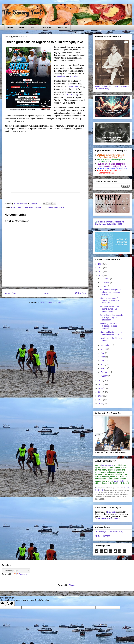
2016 (101, 404)
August (104, 349)
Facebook (61, 76)
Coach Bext (16, 207)
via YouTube (73, 87)
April (103, 364)
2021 (101, 384)
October (104, 286)
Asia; (122, 155)
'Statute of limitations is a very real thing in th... (111, 333)
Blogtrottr (112, 512)
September (106, 345)
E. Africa (121, 157)
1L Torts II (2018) (103, 536)
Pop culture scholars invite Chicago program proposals (111, 317)
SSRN (22, 28)
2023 (101, 275)
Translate (20, 574)
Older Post (81, 293)
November (105, 283)
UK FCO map (71, 95)
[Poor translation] (10, 603)
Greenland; (104, 157)
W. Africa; (113, 157)
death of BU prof (119, 166)
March (104, 368)
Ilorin (31, 207)
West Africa (59, 207)
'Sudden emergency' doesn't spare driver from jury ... (110, 301)
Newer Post (11, 293)
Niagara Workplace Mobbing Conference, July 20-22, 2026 (110, 223)
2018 (101, 396)
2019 (101, 392)
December (105, 279)
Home (10, 28)
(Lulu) (108, 162)
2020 (101, 388)
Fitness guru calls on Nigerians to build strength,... (109, 326)
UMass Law (62, 28)
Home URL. (108, 519)
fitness (25, 207)
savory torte (119, 481)
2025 (101, 268)
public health (47, 207)
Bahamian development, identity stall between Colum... (111, 292)
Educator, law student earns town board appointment (109, 309)
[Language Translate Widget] (16, 571)
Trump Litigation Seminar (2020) (109, 532)
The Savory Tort (22, 12)
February (105, 372)
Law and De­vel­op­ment (115, 159)
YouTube (47, 28)
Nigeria (38, 207)
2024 (101, 271)
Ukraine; (116, 155)
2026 (101, 264)
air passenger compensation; (111, 165)
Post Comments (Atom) (51, 303)
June (103, 357)
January (104, 376)
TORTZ (33, 28)
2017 (101, 400)
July (103, 353)
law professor (107, 465)
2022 (101, 381)
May (103, 361)
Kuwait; (109, 155)
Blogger (72, 585)
